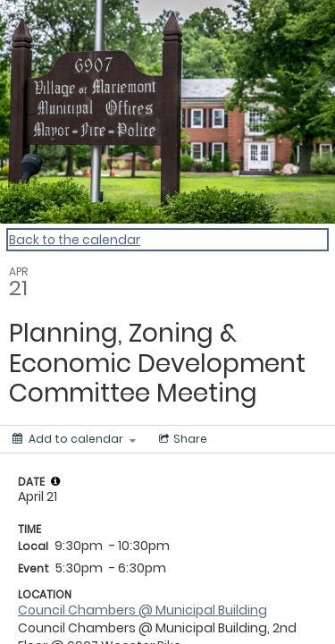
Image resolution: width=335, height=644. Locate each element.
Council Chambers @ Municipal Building (142, 610)
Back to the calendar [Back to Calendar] (75, 240)
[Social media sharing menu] (181, 439)
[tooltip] (55, 481)
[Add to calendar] (74, 439)
